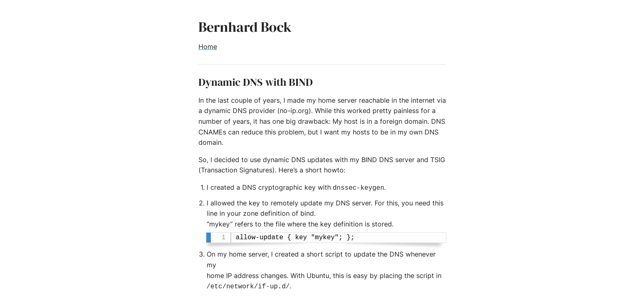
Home (208, 47)
